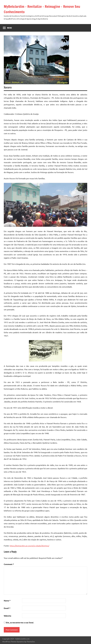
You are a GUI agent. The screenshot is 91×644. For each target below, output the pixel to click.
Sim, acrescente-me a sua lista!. (19, 622)
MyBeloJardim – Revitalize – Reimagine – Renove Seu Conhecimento (45, 9)
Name (7, 601)
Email (7, 608)
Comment (9, 564)
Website (7, 616)
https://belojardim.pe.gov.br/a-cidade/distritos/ (29, 546)
